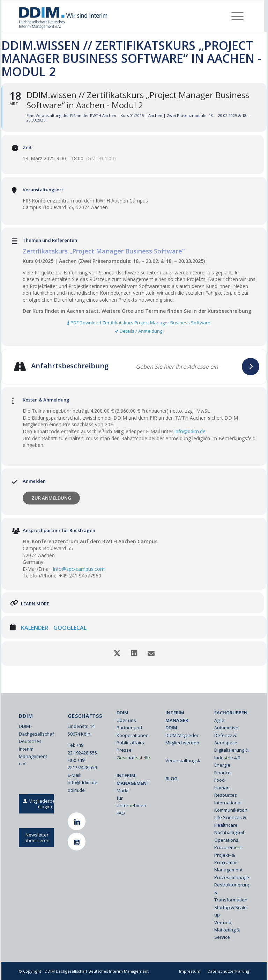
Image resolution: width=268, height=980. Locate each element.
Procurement (228, 847)
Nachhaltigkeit (229, 832)
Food (219, 780)
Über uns (126, 720)
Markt (123, 790)
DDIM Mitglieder (182, 735)
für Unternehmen (131, 802)
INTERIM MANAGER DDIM (177, 720)
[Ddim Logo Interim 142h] (64, 16)
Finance (222, 773)
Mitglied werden (182, 743)
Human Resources (226, 791)
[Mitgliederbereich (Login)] (45, 804)
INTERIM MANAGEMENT (133, 779)
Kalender (35, 628)
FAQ (121, 813)
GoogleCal (70, 628)
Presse (124, 750)
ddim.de (76, 790)
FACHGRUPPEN (231, 713)
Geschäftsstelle (133, 758)
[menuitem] (237, 16)
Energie (222, 765)
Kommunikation (231, 810)
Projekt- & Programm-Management (228, 863)
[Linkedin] (77, 821)
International (228, 803)
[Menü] (237, 16)
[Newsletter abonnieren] (37, 838)
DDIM (122, 713)
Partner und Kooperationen (133, 731)
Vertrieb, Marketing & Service (227, 930)
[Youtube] (77, 842)
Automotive (226, 728)
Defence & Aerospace (226, 739)
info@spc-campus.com (79, 569)
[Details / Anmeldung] (139, 331)
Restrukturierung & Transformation (232, 892)
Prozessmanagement (232, 877)
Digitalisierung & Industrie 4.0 (231, 754)
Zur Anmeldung (51, 498)
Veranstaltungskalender (183, 760)
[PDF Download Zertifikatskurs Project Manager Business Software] (139, 323)
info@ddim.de (190, 431)
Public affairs (130, 743)
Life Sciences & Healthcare (230, 821)
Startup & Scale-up (231, 911)
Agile (219, 720)
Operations (226, 840)
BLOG (172, 779)
